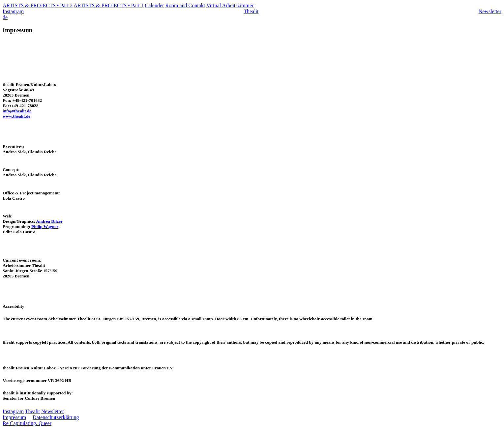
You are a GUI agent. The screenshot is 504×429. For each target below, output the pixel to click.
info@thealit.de (17, 111)
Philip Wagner (45, 227)
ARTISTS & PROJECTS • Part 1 (108, 5)
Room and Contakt (185, 5)
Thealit (251, 11)
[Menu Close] (19, 14)
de (5, 17)
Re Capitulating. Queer (27, 423)
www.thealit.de (16, 116)
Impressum (14, 417)
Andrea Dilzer (49, 221)
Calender (155, 5)
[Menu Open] (13, 14)
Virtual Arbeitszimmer (230, 5)
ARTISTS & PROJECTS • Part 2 (38, 5)
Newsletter (490, 11)
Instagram (13, 411)
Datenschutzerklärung (56, 417)
